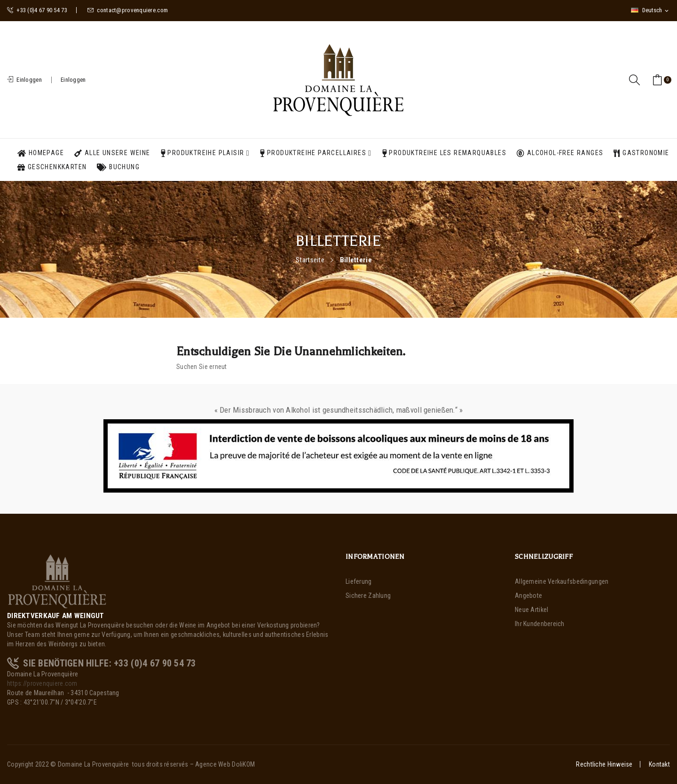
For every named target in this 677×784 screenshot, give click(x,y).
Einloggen (73, 80)
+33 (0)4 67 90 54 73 (37, 10)
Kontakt (659, 764)
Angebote (528, 596)
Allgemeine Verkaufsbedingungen (562, 581)
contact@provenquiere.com (128, 10)
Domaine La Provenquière (93, 764)
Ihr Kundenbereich (540, 624)
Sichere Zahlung (368, 596)
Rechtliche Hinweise (604, 764)
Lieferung (359, 581)
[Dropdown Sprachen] (650, 10)
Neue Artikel (531, 610)
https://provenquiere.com (42, 683)
